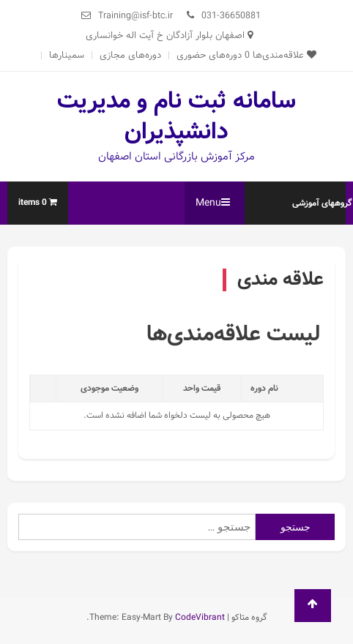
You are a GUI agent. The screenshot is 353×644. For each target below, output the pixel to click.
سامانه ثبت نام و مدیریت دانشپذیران (176, 116)
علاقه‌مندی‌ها (280, 55)
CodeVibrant (200, 617)
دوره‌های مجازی (130, 55)
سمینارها (67, 55)
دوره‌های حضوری (209, 55)
